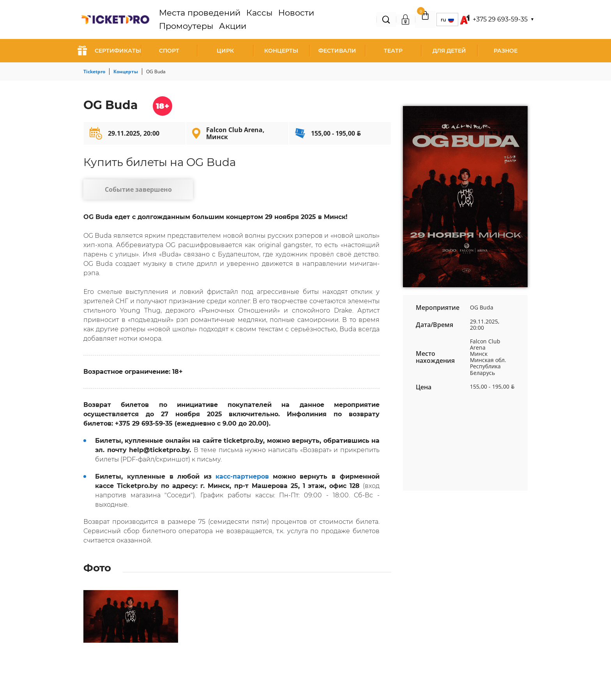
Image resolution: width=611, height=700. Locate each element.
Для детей (449, 51)
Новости (275, 19)
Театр (393, 51)
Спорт (169, 51)
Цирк (225, 51)
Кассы (248, 19)
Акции (346, 19)
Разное (506, 51)
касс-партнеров (242, 480)
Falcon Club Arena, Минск (235, 133)
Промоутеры (312, 19)
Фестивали (337, 51)
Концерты (281, 51)
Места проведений (206, 19)
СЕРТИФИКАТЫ (109, 51)
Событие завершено (132, 191)
